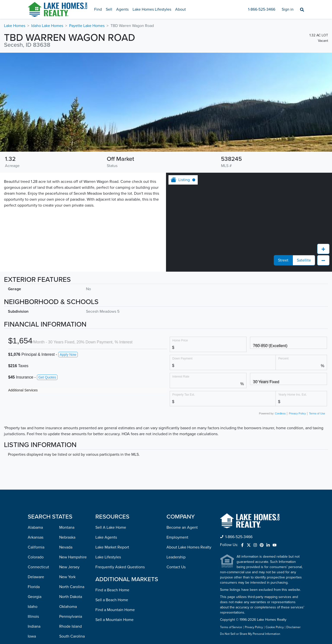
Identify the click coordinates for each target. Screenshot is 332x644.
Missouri (35, 627)
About (180, 9)
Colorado (36, 469)
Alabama (35, 439)
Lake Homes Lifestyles (152, 9)
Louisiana (36, 568)
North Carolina (72, 499)
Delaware (36, 489)
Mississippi (37, 617)
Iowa (32, 548)
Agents (122, 9)
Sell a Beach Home (112, 512)
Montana (67, 439)
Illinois (33, 528)
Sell (109, 9)
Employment (177, 449)
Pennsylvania (71, 528)
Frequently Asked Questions (120, 479)
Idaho (33, 518)
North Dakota (71, 508)
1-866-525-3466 (262, 9)
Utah (63, 578)
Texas (64, 568)
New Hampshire (73, 469)
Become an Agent (182, 439)
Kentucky (36, 558)
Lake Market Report (112, 459)
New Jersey (69, 479)
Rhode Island (70, 538)
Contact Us (176, 479)
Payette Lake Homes (87, 26)
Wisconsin (68, 627)
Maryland (36, 578)
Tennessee (69, 558)
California (36, 459)
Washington (69, 607)
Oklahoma (68, 518)
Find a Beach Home (112, 502)
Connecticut (38, 479)
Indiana (34, 538)
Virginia (66, 597)
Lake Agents (106, 449)
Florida (34, 499)
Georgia (35, 508)
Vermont (67, 588)
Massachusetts (40, 588)
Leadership (176, 469)
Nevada (66, 459)
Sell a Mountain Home (114, 531)
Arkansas (36, 449)
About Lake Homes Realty (189, 459)
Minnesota (37, 607)
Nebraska (67, 449)
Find (98, 9)
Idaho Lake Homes (47, 26)
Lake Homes (15, 26)
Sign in (288, 9)
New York (67, 489)
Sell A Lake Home (111, 439)
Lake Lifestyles (108, 469)
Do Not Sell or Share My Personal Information (250, 546)
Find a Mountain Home (115, 522)
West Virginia (71, 617)
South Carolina (72, 548)
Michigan (36, 597)
